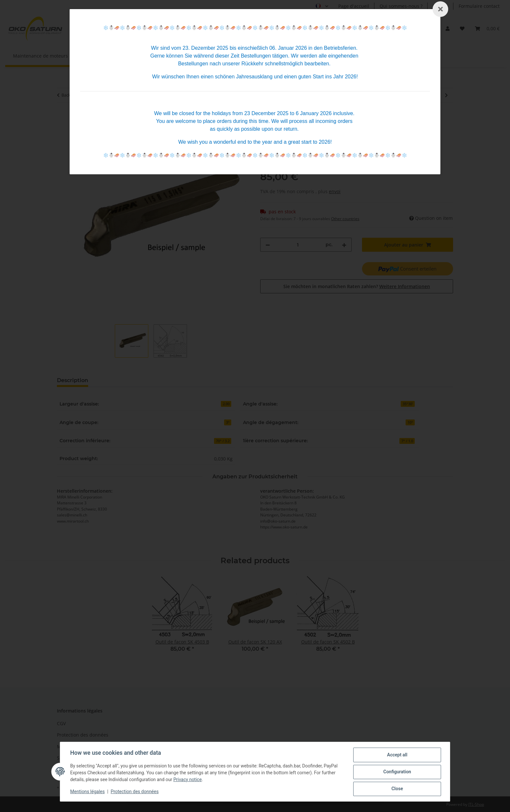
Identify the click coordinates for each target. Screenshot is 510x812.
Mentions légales (88, 792)
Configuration (397, 772)
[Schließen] (440, 9)
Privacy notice (188, 780)
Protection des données (135, 792)
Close (397, 789)
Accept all (397, 755)
